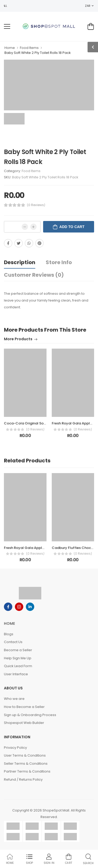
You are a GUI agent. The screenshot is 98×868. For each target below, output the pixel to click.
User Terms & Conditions (25, 755)
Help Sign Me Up (18, 658)
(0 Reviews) (36, 205)
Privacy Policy (15, 748)
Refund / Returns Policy (23, 779)
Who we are (14, 699)
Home (10, 48)
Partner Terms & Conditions (27, 771)
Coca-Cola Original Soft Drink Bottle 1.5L (39, 423)
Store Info (59, 262)
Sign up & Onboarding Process (30, 715)
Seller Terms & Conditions (26, 764)
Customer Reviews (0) (34, 275)
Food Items (29, 48)
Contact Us (13, 642)
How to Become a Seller (24, 707)
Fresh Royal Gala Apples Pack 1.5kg (34, 548)
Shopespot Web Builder (24, 723)
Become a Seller (18, 650)
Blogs (9, 634)
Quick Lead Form (18, 666)
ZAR (88, 6)
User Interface (16, 674)
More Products (18, 339)
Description (20, 262)
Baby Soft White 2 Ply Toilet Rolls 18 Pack (38, 53)
